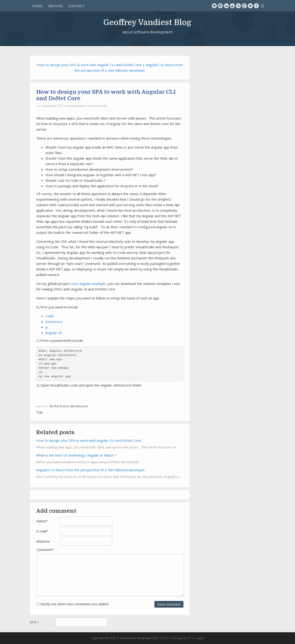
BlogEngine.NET (148, 638)
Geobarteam (76, 106)
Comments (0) (97, 106)
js (47, 327)
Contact (76, 6)
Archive (55, 6)
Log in (200, 638)
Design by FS (182, 638)
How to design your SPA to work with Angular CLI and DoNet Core (89, 65)
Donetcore (54, 322)
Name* (42, 521)
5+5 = (34, 622)
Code (50, 316)
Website (43, 541)
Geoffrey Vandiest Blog (147, 22)
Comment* (45, 550)
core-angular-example (88, 284)
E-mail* (42, 531)
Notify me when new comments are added (74, 604)
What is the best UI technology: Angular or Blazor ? (77, 455)
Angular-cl (53, 333)
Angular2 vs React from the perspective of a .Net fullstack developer (91, 470)
